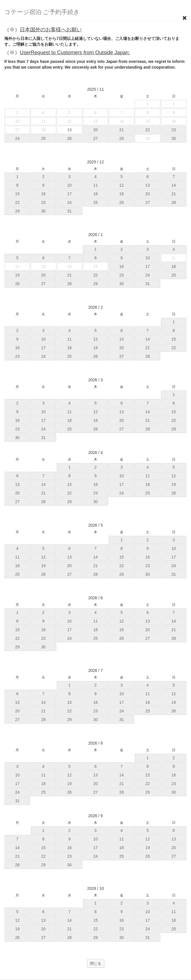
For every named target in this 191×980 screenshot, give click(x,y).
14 (174, 185)
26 (69, 138)
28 (122, 138)
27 (95, 138)
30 (174, 138)
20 (95, 130)
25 (43, 138)
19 (122, 194)
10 (69, 185)
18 (95, 194)
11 (95, 185)
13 (148, 185)
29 (17, 211)
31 (69, 211)
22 (148, 130)
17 (69, 194)
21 (122, 130)
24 (17, 138)
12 (122, 185)
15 (17, 194)
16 (43, 194)
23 (174, 130)
